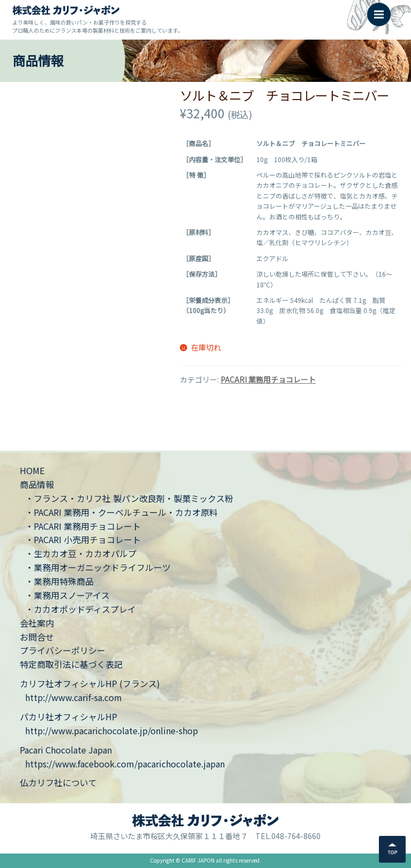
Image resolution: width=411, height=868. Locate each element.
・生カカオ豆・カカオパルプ (81, 553)
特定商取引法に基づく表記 (71, 664)
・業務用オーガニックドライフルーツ (98, 567)
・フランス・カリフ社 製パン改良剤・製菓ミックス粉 (129, 498)
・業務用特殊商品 (59, 581)
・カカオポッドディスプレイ (81, 609)
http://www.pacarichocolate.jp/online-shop (112, 730)
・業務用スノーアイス (67, 595)
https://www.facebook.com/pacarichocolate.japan (125, 764)
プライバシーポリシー (63, 650)
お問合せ (37, 637)
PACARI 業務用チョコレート (268, 379)
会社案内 (37, 623)
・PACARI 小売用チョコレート (83, 539)
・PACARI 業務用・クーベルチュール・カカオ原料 (121, 512)
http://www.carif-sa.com (74, 697)
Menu (382, 9)
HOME (32, 470)
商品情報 (37, 484)
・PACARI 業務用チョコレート (83, 526)
